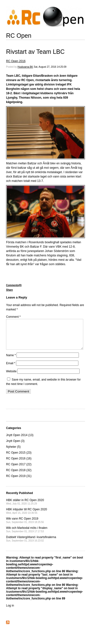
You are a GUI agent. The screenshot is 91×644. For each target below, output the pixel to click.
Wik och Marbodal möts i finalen (27, 535)
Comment (13, 317)
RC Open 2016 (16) (19, 464)
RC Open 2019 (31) (19, 482)
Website (11, 377)
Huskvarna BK (25, 67)
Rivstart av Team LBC (35, 52)
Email (11, 369)
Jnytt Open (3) (15, 447)
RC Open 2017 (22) (19, 470)
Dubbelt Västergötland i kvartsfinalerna (31, 545)
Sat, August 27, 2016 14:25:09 (50, 67)
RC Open (19, 36)
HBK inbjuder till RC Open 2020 (27, 517)
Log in (10, 611)
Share (9, 290)
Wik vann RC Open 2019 (25, 526)
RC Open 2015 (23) (19, 458)
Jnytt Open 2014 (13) (20, 441)
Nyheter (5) (13, 453)
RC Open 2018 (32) (19, 476)
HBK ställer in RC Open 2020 (25, 508)
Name (11, 361)
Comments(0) (14, 285)
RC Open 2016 (16, 61)
